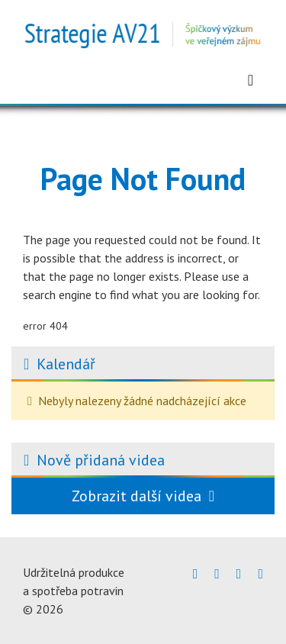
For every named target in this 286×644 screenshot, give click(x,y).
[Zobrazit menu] (251, 80)
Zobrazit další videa (143, 496)
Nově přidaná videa (101, 460)
